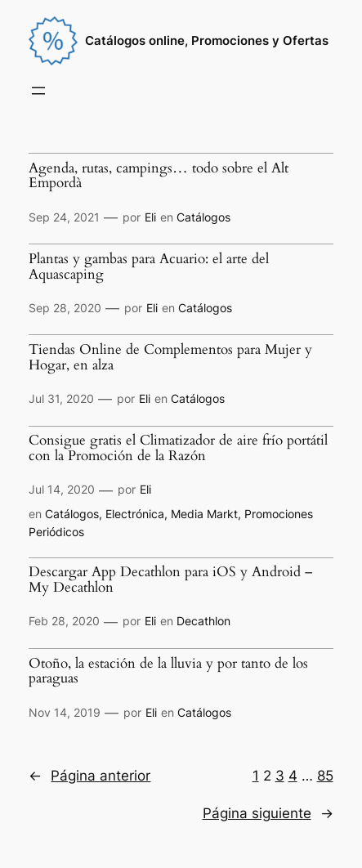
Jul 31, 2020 (61, 398)
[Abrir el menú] (38, 91)
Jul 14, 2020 (62, 489)
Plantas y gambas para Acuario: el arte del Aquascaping (149, 267)
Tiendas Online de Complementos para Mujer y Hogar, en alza (170, 358)
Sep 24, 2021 (64, 217)
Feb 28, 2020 (64, 621)
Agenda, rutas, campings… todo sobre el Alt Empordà (159, 176)
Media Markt (204, 514)
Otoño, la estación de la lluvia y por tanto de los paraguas (168, 671)
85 (325, 776)
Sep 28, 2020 (65, 308)
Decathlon (203, 621)
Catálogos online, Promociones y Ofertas (207, 41)
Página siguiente (268, 813)
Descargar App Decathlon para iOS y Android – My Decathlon (170, 580)
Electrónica (135, 514)
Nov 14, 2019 (65, 712)
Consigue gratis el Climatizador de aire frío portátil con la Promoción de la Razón (178, 448)
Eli (150, 217)
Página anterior (89, 776)
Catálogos (203, 217)
